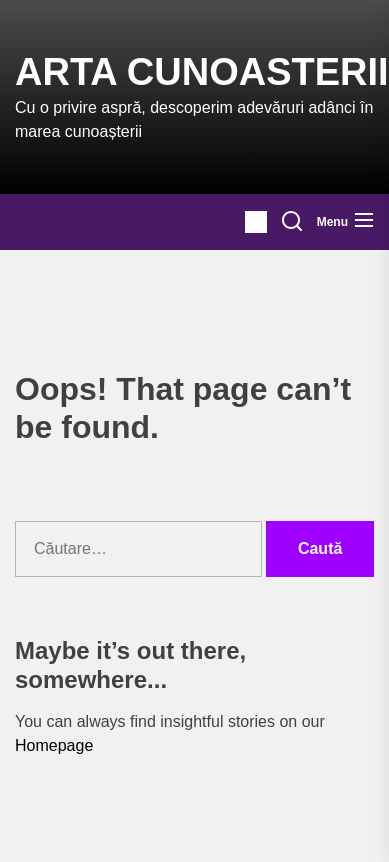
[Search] (292, 222)
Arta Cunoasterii (202, 72)
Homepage (54, 745)
